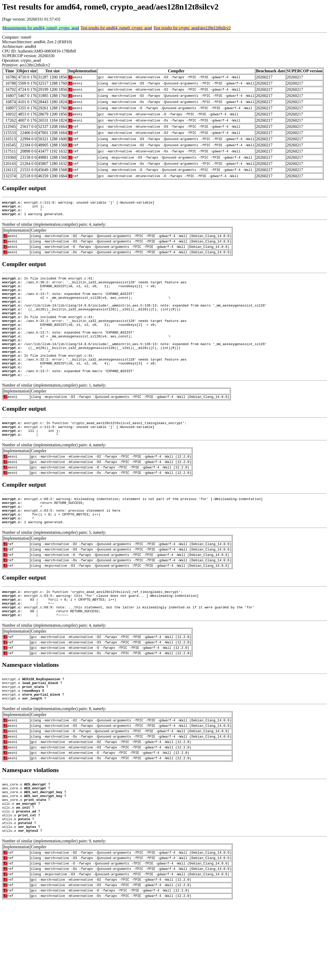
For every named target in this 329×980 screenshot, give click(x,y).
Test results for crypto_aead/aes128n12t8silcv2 (192, 28)
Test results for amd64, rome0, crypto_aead (116, 28)
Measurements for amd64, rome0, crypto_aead (41, 28)
